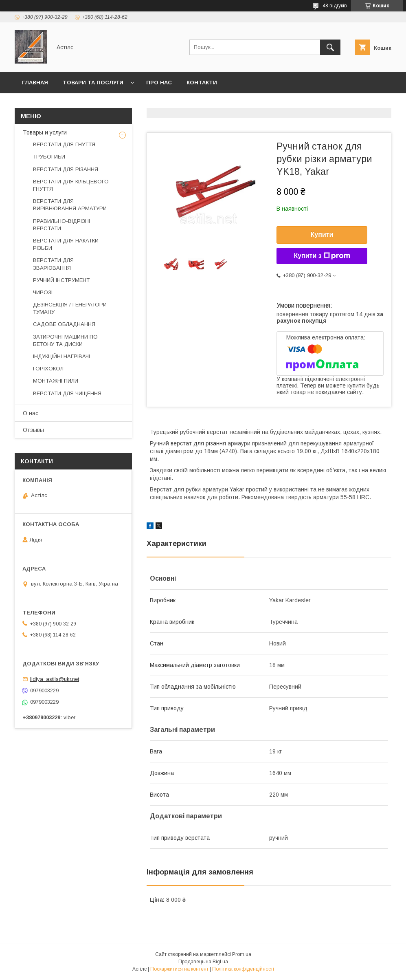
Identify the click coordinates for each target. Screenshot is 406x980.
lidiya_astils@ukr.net (55, 679)
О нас (31, 413)
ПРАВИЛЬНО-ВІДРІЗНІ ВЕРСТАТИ (61, 225)
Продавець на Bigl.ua (203, 962)
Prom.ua (242, 954)
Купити (322, 235)
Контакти (202, 83)
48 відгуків (335, 6)
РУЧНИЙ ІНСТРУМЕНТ (61, 280)
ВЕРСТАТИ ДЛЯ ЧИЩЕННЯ (67, 393)
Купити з (322, 256)
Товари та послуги (93, 83)
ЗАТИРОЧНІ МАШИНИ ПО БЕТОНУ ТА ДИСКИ (65, 340)
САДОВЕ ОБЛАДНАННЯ (64, 324)
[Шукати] (330, 47)
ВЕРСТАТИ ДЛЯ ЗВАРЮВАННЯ (53, 264)
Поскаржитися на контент (179, 969)
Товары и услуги (45, 132)
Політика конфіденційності (243, 969)
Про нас (159, 83)
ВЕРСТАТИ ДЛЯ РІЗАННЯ (66, 169)
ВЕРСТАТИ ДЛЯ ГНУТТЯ (64, 144)
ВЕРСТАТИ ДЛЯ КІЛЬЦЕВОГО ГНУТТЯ (71, 185)
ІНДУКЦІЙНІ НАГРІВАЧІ (61, 356)
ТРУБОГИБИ (49, 157)
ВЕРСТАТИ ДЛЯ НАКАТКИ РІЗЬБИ (66, 244)
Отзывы (33, 430)
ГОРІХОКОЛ (48, 369)
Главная (35, 83)
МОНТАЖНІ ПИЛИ (56, 381)
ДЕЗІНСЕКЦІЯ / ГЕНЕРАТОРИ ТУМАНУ (70, 308)
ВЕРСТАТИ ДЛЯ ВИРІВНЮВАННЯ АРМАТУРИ (70, 205)
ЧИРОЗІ (43, 292)
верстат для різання (198, 443)
